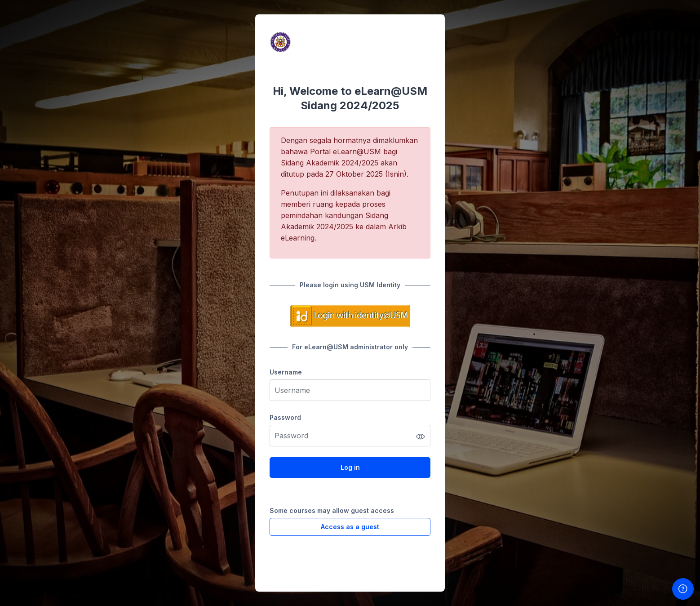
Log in (350, 467)
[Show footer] (683, 589)
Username (286, 372)
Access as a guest (350, 527)
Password (285, 417)
